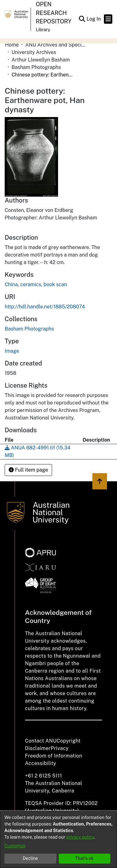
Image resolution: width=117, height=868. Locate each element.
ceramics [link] (31, 284)
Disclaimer (38, 748)
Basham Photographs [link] (36, 67)
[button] (82, 19)
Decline (30, 858)
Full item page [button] (28, 470)
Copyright (68, 741)
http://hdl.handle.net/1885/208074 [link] (45, 307)
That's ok (84, 858)
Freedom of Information (54, 756)
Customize (15, 846)
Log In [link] (94, 19)
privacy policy (80, 837)
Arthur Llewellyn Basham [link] (41, 60)
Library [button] (43, 30)
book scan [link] (55, 284)
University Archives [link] (34, 52)
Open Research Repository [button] (54, 13)
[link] (29, 329)
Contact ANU (41, 741)
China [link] (11, 284)
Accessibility (41, 763)
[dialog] (58, 840)
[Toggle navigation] (108, 19)
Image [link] (12, 351)
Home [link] (12, 45)
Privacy (60, 748)
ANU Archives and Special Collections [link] (56, 45)
